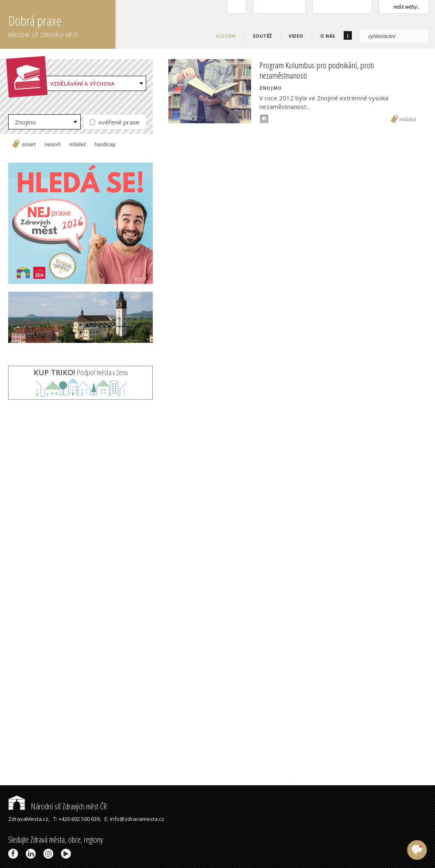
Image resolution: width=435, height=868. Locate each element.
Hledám (226, 36)
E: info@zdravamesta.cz (134, 819)
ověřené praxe (115, 122)
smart (29, 145)
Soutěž (262, 36)
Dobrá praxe (62, 25)
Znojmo (25, 122)
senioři (53, 145)
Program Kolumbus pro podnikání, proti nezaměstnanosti (317, 70)
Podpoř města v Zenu (81, 372)
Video (296, 36)
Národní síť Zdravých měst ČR (58, 806)
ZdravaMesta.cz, (29, 819)
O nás (328, 36)
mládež (78, 145)
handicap (105, 145)
